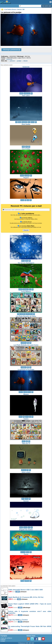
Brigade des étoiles (26, 530)
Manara (26, 394)
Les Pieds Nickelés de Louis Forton (26, 345)
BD (32, 93)
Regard (26, 178)
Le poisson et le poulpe (26, 370)
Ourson (26, 501)
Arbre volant (26, 472)
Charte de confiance (6, 638)
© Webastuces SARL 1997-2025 (26, 643)
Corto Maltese (26, 292)
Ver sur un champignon (26, 263)
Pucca (26, 554)
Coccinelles (26, 149)
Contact (3, 641)
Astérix (26, 419)
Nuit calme (26, 96)
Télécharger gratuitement (11, 50)
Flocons (26, 234)
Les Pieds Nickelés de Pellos (26, 316)
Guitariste (26, 67)
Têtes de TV (26, 444)
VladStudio (9, 59)
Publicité (3, 640)
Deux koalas (26, 124)
